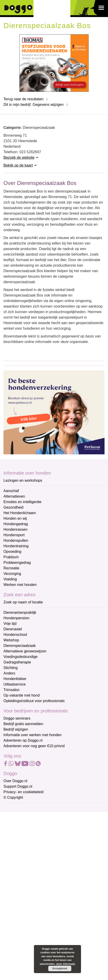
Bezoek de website (19, 157)
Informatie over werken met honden (33, 735)
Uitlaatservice (15, 684)
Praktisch (11, 557)
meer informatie (66, 964)
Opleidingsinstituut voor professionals (34, 701)
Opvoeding (12, 552)
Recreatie (11, 568)
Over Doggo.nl (15, 781)
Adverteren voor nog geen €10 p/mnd (34, 746)
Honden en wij (15, 518)
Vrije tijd (10, 624)
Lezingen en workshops (23, 480)
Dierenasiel (13, 629)
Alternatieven (14, 496)
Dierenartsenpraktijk (20, 612)
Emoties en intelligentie (22, 502)
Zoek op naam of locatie (23, 602)
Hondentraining (16, 546)
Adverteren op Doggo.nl (23, 740)
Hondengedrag (16, 524)
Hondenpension (16, 618)
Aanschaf (11, 491)
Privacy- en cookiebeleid (23, 792)
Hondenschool (15, 635)
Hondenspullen (16, 540)
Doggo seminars (17, 718)
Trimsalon (12, 690)
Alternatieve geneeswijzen (25, 651)
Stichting (10, 668)
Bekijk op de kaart (18, 165)
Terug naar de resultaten (23, 99)
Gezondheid (13, 507)
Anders (9, 673)
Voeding (10, 579)
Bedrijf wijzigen (16, 729)
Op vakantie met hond (22, 695)
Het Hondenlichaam (20, 513)
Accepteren (60, 968)
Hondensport (14, 535)
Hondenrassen (15, 529)
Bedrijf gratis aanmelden (23, 724)
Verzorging (12, 574)
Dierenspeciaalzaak (20, 646)
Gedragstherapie (17, 662)
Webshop (11, 640)
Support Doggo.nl (18, 786)
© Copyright (13, 797)
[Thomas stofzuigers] (54, 63)
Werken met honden (20, 585)
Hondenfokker (15, 679)
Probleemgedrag (17, 563)
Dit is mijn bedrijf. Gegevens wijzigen (34, 105)
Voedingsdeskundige (21, 657)
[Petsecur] (54, 412)
